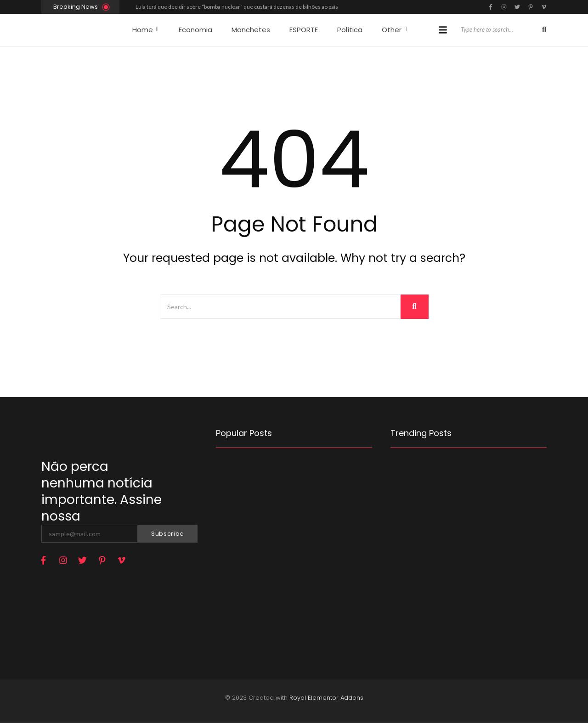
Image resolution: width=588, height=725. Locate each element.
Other (394, 30)
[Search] (500, 30)
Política (350, 30)
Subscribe (168, 534)
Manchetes (251, 30)
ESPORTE (304, 30)
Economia (195, 30)
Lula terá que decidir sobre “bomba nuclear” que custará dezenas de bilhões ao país (237, 7)
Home (145, 30)
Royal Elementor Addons (326, 700)
